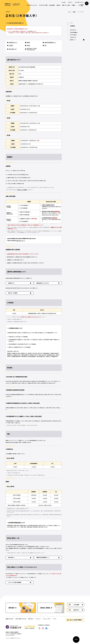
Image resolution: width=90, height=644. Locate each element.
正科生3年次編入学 (73, 35)
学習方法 (58, 5)
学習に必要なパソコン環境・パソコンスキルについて (32, 49)
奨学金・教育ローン (11, 557)
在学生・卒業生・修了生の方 (79, 2)
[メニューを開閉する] (84, 40)
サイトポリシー (38, 619)
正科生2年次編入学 (74, 32)
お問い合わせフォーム (20, 241)
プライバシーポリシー (47, 619)
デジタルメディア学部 (43, 5)
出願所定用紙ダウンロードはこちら (43, 283)
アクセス (55, 619)
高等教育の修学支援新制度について (43, 557)
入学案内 (73, 5)
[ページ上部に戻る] (76, 640)
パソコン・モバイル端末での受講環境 (15, 582)
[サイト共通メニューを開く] (87, 3)
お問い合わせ (70, 2)
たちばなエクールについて (32, 5)
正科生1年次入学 (73, 30)
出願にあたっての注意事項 (22, 190)
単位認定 (28, 45)
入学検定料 (11, 45)
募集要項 (28, 42)
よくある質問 (63, 2)
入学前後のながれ (73, 37)
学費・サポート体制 (66, 5)
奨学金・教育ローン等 (13, 49)
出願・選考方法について (13, 42)
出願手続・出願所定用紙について (50, 42)
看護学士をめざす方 (10, 619)
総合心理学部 (52, 5)
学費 (45, 45)
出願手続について (73, 40)
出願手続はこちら (11, 283)
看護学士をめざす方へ (82, 5)
